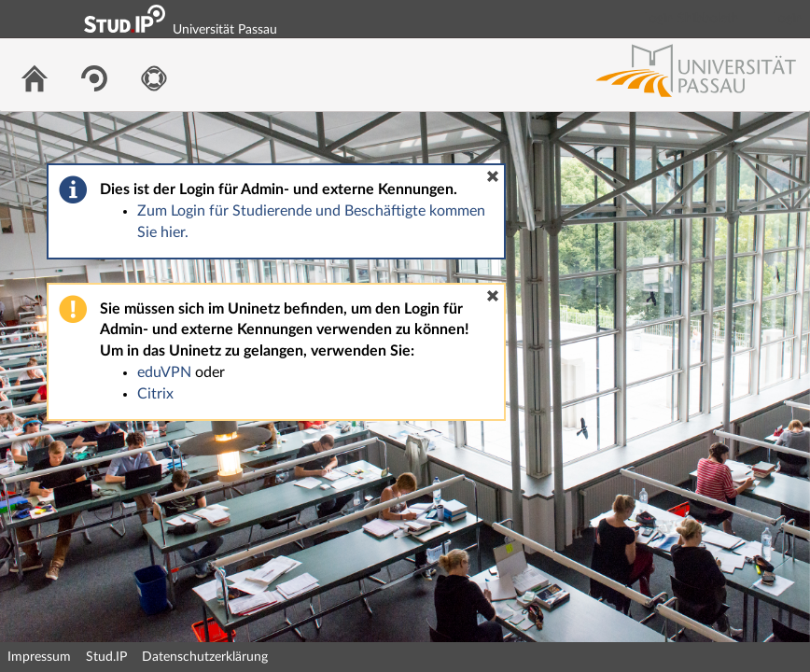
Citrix (155, 394)
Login (788, 19)
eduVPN (164, 372)
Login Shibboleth (691, 19)
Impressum (39, 657)
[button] (493, 176)
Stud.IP (106, 657)
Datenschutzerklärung (205, 657)
